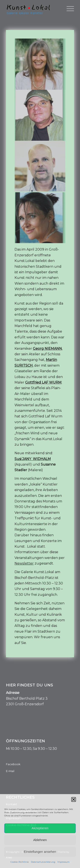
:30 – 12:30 (23, 749)
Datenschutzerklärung (43, 862)
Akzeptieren (40, 828)
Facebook (13, 764)
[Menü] (68, 9)
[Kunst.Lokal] (33, 9)
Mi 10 (10, 749)
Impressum (63, 862)
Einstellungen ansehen (40, 852)
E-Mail (10, 771)
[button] (74, 799)
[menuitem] (68, 9)
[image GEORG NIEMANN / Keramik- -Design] (40, 167)
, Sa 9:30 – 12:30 (44, 749)
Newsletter (24, 563)
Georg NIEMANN (47, 349)
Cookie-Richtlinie (20, 862)
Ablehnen (40, 840)
